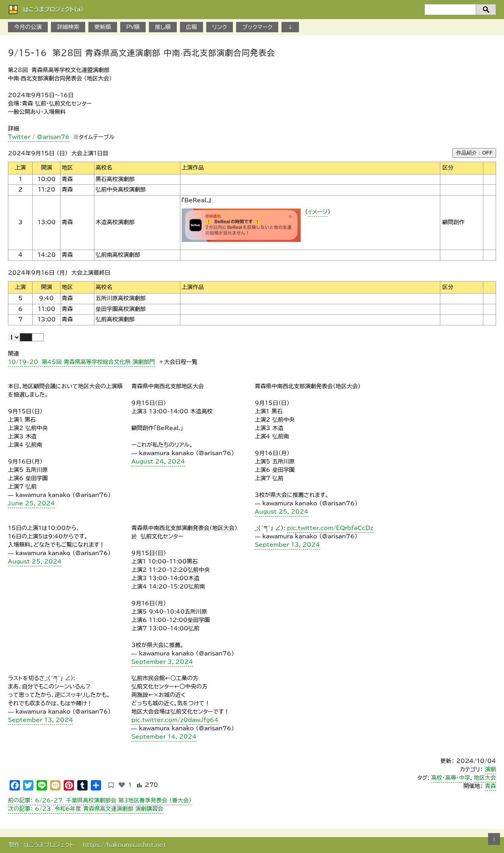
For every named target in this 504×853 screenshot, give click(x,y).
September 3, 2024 (162, 662)
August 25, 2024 (282, 512)
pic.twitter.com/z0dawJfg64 (175, 720)
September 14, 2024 (164, 737)
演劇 (490, 769)
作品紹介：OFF (475, 153)
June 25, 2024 (31, 503)
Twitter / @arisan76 (39, 137)
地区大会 (485, 778)
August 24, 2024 (158, 462)
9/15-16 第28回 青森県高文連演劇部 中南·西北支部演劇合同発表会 (142, 53)
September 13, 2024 (287, 545)
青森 (490, 786)
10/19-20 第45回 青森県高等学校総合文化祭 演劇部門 (81, 362)
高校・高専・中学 (451, 778)
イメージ (318, 212)
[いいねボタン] (122, 785)
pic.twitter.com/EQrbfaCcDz (330, 528)
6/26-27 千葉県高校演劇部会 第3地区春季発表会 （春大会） (100, 800)
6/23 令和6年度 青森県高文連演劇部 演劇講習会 (86, 809)
